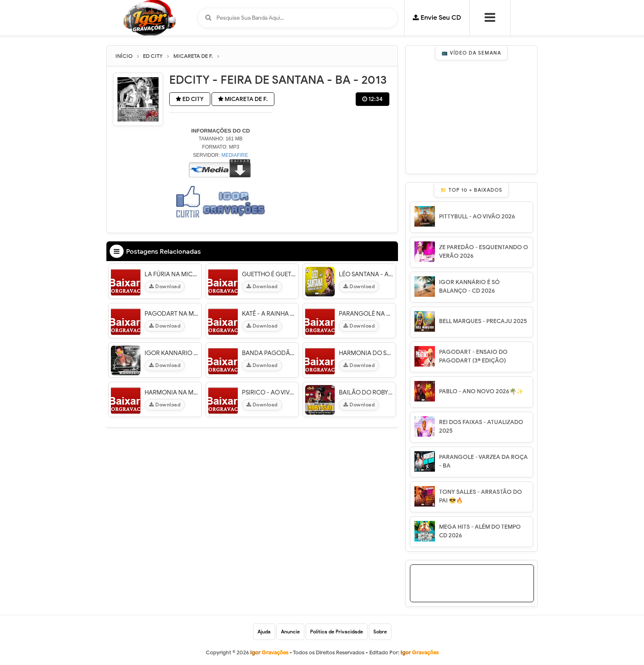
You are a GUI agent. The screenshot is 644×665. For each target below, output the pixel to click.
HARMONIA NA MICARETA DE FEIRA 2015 (172, 392)
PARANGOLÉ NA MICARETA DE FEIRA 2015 (366, 314)
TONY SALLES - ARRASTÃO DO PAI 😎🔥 (481, 496)
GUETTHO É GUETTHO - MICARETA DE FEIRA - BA (269, 274)
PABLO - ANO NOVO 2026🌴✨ (481, 391)
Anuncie (290, 632)
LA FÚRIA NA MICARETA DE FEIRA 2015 (172, 274)
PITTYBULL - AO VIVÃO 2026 (477, 217)
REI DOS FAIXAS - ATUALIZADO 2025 (481, 427)
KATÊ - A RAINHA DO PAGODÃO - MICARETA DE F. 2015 (269, 314)
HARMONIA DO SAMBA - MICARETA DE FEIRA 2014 (366, 353)
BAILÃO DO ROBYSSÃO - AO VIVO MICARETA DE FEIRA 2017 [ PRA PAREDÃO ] (366, 392)
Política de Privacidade (337, 632)
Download (165, 286)
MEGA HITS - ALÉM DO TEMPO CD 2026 (480, 531)
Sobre (380, 632)
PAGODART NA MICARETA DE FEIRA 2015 (172, 314)
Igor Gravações (420, 652)
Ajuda (264, 632)
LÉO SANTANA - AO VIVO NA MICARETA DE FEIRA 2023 (366, 274)
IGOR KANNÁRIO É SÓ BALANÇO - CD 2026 (469, 287)
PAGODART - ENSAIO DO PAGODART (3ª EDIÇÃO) (473, 356)
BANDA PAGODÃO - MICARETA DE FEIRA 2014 (269, 353)
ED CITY (190, 99)
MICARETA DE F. (243, 99)
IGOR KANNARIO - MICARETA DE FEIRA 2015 (172, 353)
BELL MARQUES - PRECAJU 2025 (483, 321)
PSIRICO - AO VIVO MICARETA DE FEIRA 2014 (269, 392)
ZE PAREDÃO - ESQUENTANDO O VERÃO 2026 (484, 252)
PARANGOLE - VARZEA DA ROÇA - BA (483, 461)
